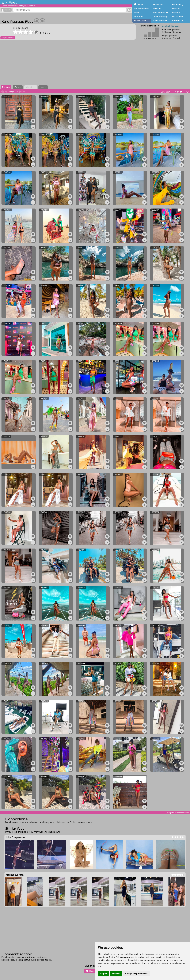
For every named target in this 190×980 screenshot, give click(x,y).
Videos (137, 12)
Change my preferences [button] (136, 974)
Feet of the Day (160, 12)
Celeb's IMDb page (171, 26)
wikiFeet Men (140, 21)
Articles (157, 8)
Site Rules (158, 4)
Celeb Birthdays (161, 17)
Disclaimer (178, 17)
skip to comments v (178, 813)
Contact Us (178, 21)
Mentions (138, 17)
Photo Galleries (141, 8)
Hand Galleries (160, 21)
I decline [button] (116, 974)
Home (140, 4)
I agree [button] (104, 974)
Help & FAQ (178, 4)
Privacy (176, 12)
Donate (176, 8)
